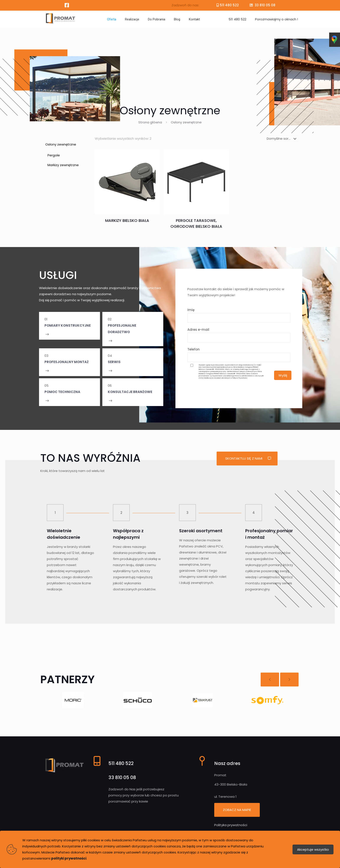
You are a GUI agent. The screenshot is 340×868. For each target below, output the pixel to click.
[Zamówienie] (282, 139)
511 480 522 (229, 5)
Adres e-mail (239, 335)
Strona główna (150, 122)
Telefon (239, 355)
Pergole (54, 155)
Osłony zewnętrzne (61, 144)
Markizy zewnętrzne (63, 165)
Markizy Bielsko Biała (127, 220)
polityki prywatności (69, 858)
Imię (239, 315)
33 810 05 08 (265, 5)
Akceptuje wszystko (313, 849)
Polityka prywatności (231, 825)
